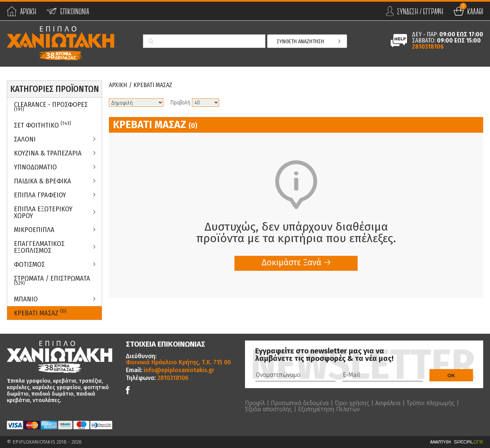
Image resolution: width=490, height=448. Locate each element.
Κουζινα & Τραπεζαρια (48, 153)
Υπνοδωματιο (35, 167)
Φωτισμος (29, 264)
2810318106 (428, 47)
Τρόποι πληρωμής (431, 403)
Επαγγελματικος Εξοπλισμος (39, 247)
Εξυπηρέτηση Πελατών (329, 409)
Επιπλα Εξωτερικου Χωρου (43, 212)
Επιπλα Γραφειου (40, 195)
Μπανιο (26, 299)
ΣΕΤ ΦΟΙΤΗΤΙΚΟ (43, 125)
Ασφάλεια (388, 403)
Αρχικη (118, 85)
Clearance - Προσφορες (51, 106)
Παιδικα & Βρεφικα (43, 181)
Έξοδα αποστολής (268, 409)
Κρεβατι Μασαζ (40, 312)
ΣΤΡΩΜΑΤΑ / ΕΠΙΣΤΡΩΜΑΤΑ (52, 280)
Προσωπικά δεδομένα (300, 403)
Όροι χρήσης (352, 403)
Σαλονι (25, 139)
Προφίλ (255, 403)
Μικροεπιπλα (34, 230)
